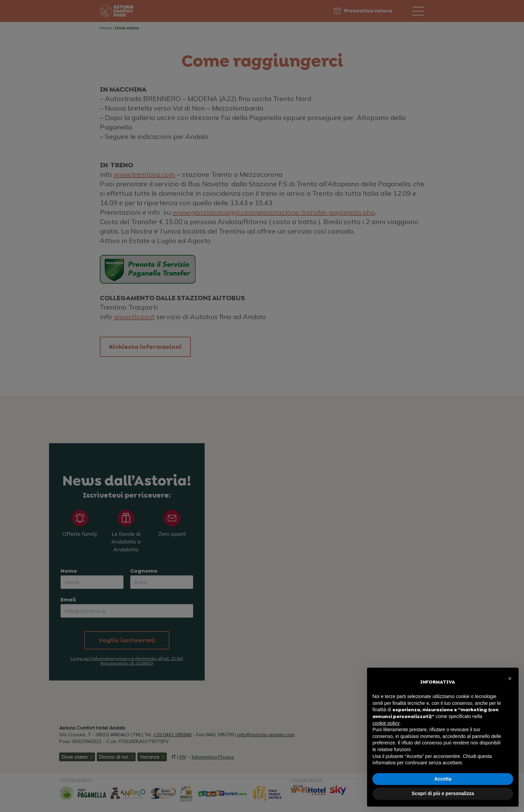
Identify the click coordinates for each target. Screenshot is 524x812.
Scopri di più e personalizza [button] (443, 793)
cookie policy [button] (386, 723)
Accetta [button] (443, 779)
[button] (510, 678)
